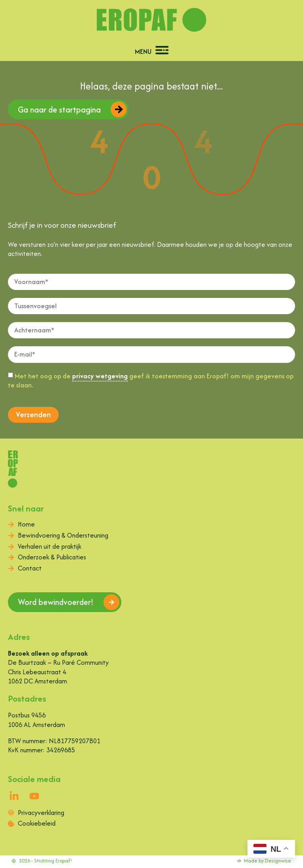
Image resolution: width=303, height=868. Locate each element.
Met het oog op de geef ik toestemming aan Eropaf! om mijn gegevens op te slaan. (151, 381)
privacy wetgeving (100, 376)
